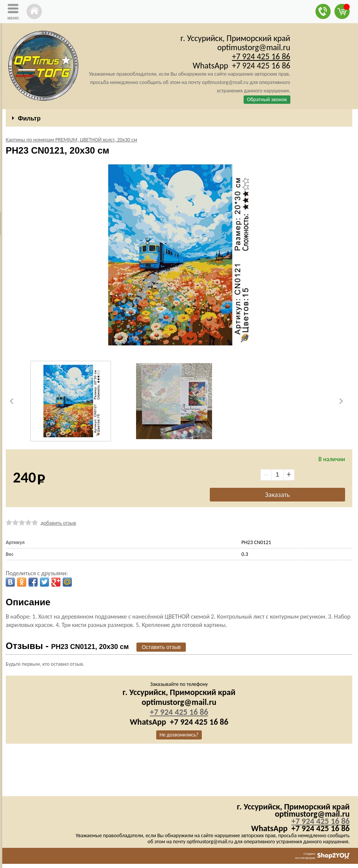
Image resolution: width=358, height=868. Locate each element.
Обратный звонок (267, 99)
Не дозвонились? (179, 735)
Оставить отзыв (161, 647)
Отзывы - (67, 646)
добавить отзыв (58, 523)
